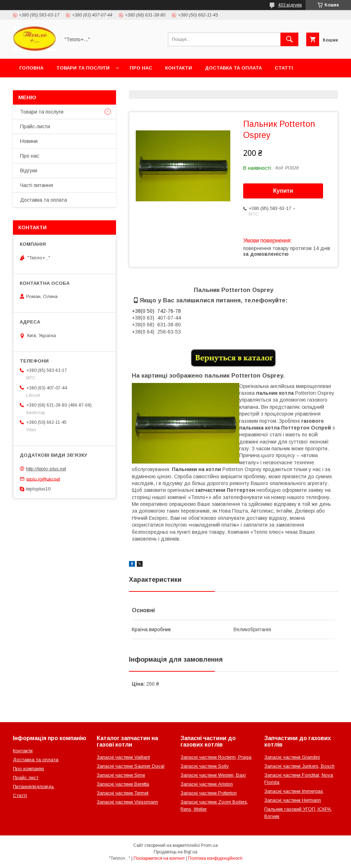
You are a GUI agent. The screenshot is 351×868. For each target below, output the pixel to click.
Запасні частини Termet (122, 793)
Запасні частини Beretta (123, 784)
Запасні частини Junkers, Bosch (299, 766)
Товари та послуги (83, 68)
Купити (283, 191)
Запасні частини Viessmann (127, 802)
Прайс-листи (35, 126)
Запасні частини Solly (205, 766)
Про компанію (28, 769)
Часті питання (37, 185)
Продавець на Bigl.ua (175, 852)
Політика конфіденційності (215, 858)
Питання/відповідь (33, 787)
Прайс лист (26, 778)
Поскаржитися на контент (159, 858)
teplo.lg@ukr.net (43, 479)
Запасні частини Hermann (293, 800)
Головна (31, 68)
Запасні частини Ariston (207, 784)
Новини (29, 141)
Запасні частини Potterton (209, 793)
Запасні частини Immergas (294, 791)
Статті (284, 68)
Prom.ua (209, 845)
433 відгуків (290, 5)
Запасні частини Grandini (292, 757)
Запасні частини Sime (121, 775)
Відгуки (29, 171)
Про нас (141, 68)
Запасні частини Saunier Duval (131, 766)
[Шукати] (289, 39)
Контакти (179, 68)
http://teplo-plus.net (46, 469)
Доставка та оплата (233, 68)
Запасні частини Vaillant (123, 757)
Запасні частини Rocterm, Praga (216, 757)
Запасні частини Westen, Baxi (213, 775)
